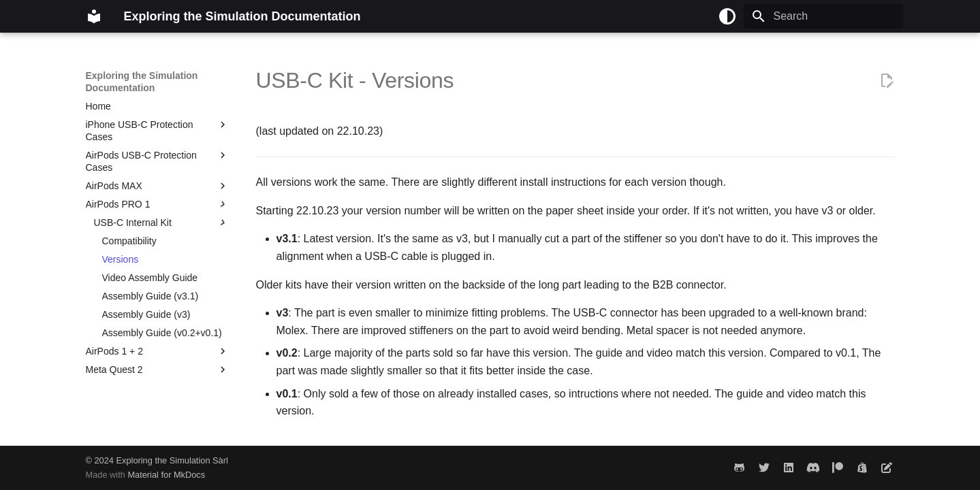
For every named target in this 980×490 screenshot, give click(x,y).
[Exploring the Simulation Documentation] (94, 16)
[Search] (823, 16)
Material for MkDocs (166, 475)
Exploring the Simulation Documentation (142, 82)
